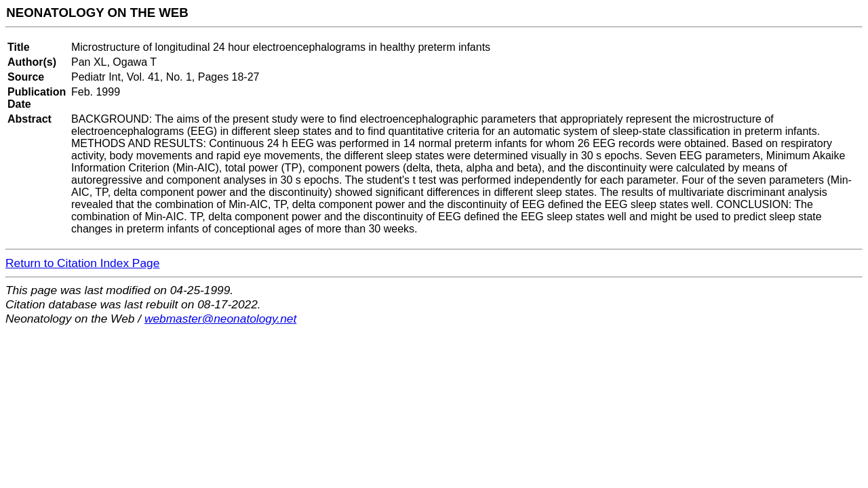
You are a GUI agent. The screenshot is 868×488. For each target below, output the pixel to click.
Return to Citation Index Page (82, 263)
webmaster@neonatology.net (220, 319)
